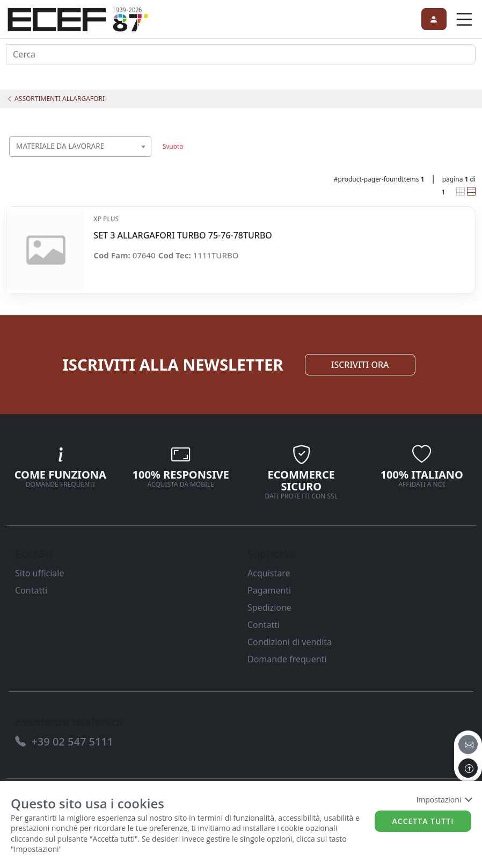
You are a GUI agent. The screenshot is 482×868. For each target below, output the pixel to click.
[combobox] (80, 147)
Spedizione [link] (269, 607)
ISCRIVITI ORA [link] (360, 365)
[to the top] (468, 768)
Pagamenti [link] (269, 590)
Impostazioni (444, 800)
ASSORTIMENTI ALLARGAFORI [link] (56, 99)
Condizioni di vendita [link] (290, 642)
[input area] (241, 54)
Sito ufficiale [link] (40, 573)
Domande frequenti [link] (287, 659)
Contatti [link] (31, 590)
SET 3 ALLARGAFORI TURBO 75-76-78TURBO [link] (183, 236)
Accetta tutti (423, 821)
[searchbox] (146, 160)
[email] (468, 744)
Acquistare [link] (269, 573)
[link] (78, 18)
